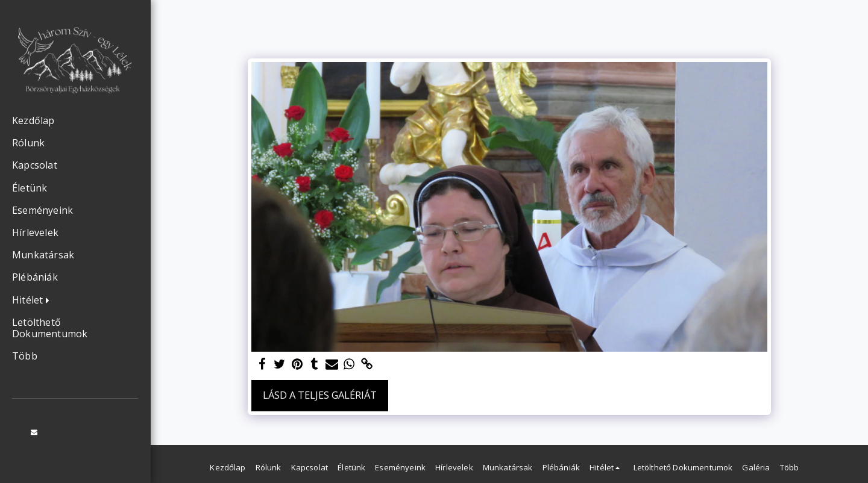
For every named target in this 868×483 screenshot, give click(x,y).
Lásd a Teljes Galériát (320, 395)
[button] (34, 301)
